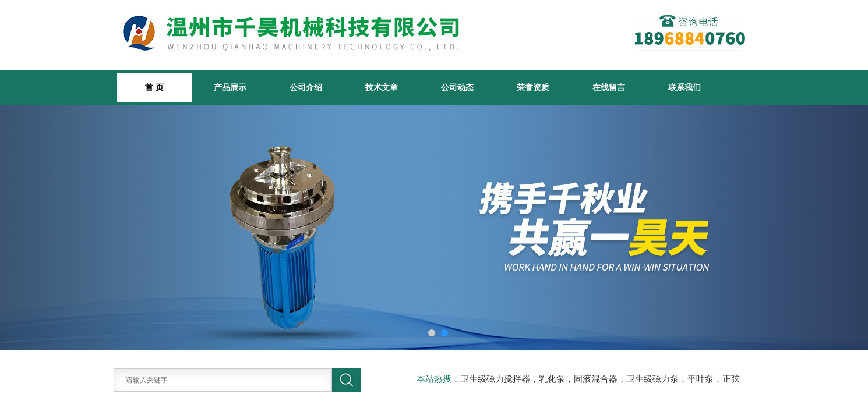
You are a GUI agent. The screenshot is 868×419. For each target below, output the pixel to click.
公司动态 (457, 87)
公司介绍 (306, 87)
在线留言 (609, 87)
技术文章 (382, 87)
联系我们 (684, 87)
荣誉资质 (533, 87)
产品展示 (230, 87)
